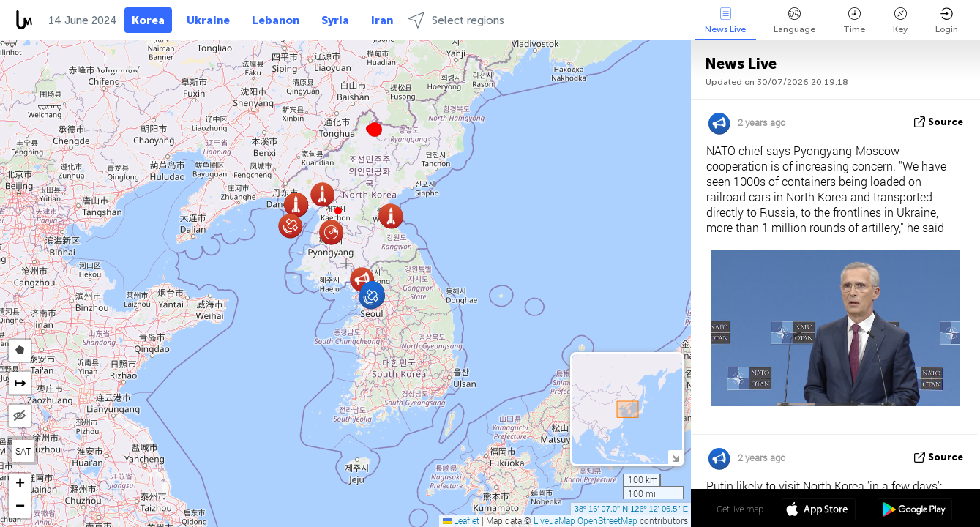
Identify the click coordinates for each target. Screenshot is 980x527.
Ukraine (208, 20)
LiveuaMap (554, 520)
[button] (338, 211)
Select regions (456, 20)
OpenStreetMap (607, 520)
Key (900, 21)
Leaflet (461, 520)
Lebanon (276, 20)
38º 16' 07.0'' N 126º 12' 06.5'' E (631, 509)
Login (947, 21)
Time (854, 21)
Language (794, 21)
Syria (335, 20)
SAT (23, 451)
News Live (725, 21)
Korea (148, 20)
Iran (382, 20)
